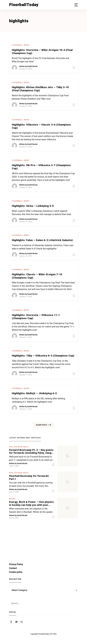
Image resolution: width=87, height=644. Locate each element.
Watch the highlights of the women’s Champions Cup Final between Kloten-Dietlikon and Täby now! (40, 97)
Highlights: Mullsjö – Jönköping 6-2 (34, 393)
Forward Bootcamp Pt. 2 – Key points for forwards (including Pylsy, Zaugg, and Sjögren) (31, 452)
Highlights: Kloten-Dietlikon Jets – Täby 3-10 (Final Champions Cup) (40, 89)
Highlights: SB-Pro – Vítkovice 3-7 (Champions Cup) (41, 167)
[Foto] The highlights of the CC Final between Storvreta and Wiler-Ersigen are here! (40, 60)
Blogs (12, 499)
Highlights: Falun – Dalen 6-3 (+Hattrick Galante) (42, 240)
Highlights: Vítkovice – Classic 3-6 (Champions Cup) (41, 126)
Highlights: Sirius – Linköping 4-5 (33, 206)
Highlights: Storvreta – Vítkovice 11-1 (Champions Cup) (36, 317)
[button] (76, 5)
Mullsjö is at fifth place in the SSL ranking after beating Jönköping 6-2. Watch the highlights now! (38, 400)
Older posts (43, 425)
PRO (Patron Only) (19, 447)
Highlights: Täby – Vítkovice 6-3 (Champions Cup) (43, 356)
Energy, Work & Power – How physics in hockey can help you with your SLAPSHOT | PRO (31, 504)
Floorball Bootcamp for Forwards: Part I (29, 478)
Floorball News (21, 45)
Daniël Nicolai (32, 66)
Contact (13, 568)
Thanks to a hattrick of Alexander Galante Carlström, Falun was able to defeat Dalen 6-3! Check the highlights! (43, 247)
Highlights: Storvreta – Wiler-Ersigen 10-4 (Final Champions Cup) (42, 52)
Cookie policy (16, 572)
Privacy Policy (16, 564)
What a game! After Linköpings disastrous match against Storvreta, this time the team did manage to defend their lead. (42, 213)
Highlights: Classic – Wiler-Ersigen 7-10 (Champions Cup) (37, 276)
